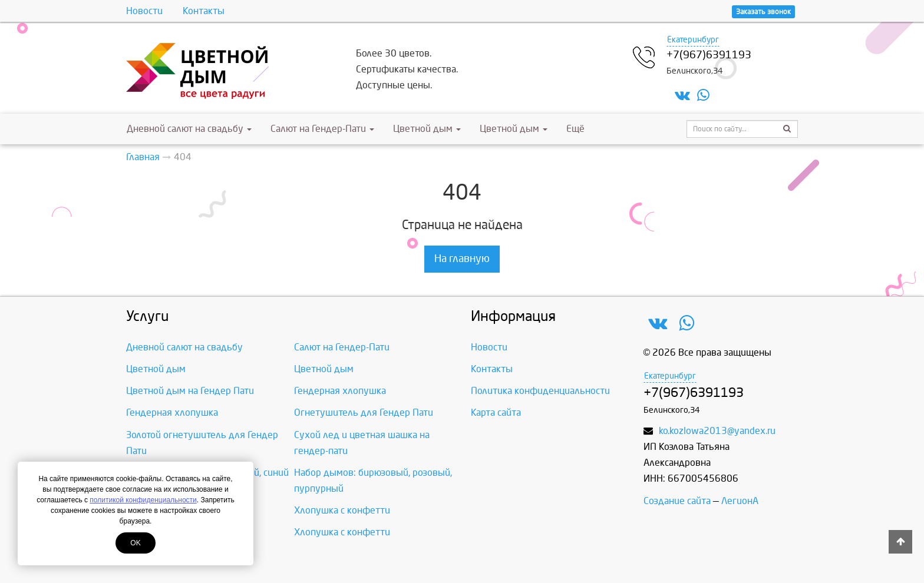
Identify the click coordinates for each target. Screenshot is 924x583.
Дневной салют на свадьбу (189, 129)
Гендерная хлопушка (340, 391)
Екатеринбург (693, 40)
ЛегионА (740, 501)
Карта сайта (496, 413)
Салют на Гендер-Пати (322, 129)
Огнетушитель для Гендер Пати (364, 413)
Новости (144, 11)
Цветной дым (427, 129)
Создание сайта (677, 501)
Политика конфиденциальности (540, 391)
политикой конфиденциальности (143, 500)
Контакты (204, 11)
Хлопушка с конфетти (342, 510)
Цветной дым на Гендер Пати (190, 391)
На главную (462, 259)
